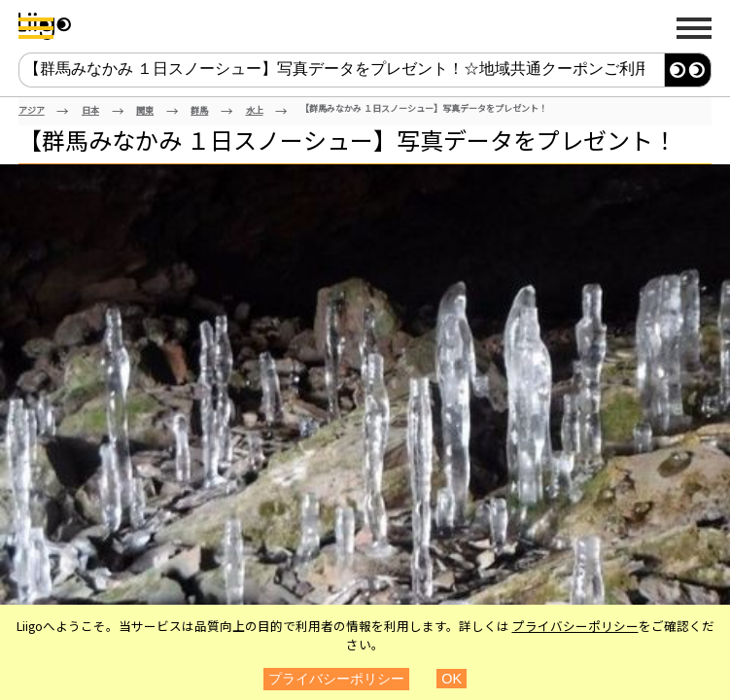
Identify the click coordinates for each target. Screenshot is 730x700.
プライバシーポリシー (575, 626)
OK (452, 679)
